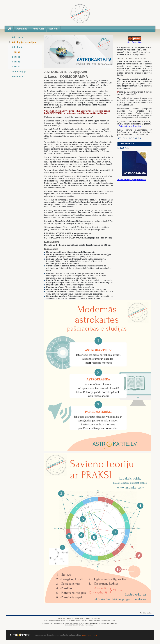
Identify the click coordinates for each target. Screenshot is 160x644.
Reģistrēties (137, 42)
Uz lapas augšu (146, 613)
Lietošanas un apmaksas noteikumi (79, 619)
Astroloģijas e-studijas (24, 42)
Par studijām (127, 144)
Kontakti (61, 619)
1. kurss (16, 52)
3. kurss (16, 62)
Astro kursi (38, 29)
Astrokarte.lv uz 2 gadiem (130, 126)
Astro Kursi (17, 37)
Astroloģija (17, 47)
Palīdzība (97, 619)
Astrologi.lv (112, 623)
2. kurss (16, 57)
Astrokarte (22, 29)
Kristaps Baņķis (92, 623)
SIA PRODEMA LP (88, 625)
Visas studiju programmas (132, 179)
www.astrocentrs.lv (89, 635)
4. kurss (16, 67)
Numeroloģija (19, 72)
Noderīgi (54, 29)
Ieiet (129, 42)
